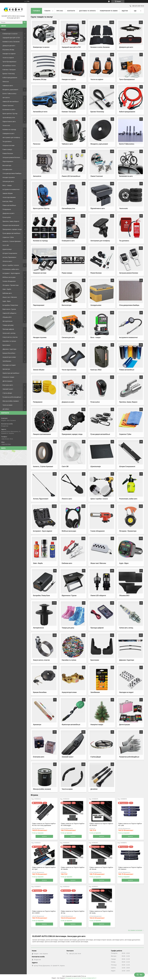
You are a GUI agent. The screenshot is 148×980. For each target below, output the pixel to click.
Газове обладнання (9, 281)
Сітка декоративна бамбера (12, 173)
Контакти (71, 11)
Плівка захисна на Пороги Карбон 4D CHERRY (44, 912)
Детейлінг (6, 409)
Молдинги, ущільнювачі (10, 90)
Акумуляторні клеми (9, 357)
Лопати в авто (7, 261)
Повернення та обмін (109, 11)
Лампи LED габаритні (9, 313)
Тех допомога (7, 141)
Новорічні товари (8, 377)
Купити (44, 836)
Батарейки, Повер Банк (10, 305)
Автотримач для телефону (11, 137)
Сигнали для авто (8, 181)
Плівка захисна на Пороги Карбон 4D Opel (44, 868)
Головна (36, 11)
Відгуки (125, 11)
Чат (139, 975)
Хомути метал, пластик (10, 337)
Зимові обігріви (8, 193)
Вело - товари (7, 185)
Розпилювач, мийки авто (11, 269)
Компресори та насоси (10, 34)
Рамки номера (7, 149)
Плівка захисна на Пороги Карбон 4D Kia (73, 912)
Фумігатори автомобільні (11, 373)
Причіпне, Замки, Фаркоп (11, 221)
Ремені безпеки (8, 153)
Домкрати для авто (9, 46)
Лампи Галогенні (8, 105)
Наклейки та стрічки (9, 341)
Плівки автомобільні (9, 205)
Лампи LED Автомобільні (11, 101)
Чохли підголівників (9, 197)
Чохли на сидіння (8, 58)
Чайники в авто (8, 86)
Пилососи (6, 82)
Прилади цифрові (8, 329)
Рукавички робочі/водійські (12, 397)
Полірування (7, 209)
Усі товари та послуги (135, 930)
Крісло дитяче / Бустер (10, 113)
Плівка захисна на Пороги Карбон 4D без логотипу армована (44, 824)
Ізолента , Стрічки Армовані (12, 241)
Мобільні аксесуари (9, 277)
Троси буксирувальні (9, 62)
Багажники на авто (9, 109)
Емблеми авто (7, 293)
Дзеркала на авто (8, 213)
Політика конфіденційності (89, 978)
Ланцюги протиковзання (11, 225)
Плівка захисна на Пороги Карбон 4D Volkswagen (73, 824)
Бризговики (6, 345)
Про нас (60, 11)
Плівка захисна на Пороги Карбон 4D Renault (101, 824)
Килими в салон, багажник (11, 42)
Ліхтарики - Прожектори (11, 285)
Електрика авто (8, 385)
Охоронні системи (8, 145)
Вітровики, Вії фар (8, 50)
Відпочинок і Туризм (9, 309)
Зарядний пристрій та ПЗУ (11, 38)
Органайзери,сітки (9, 117)
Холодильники (7, 169)
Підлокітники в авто (9, 121)
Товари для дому (8, 325)
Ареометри (6, 369)
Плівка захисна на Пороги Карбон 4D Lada (130, 824)
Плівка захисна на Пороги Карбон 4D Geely (101, 912)
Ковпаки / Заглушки (9, 70)
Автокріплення (7, 321)
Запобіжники (7, 361)
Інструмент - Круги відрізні (11, 273)
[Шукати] (25, 22)
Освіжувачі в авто (8, 133)
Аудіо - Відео (7, 301)
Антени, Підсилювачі (9, 257)
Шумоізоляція (7, 249)
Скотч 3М (6, 245)
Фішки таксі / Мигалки (10, 297)
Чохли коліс (6, 125)
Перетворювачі (8, 161)
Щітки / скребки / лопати (11, 265)
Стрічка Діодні (7, 393)
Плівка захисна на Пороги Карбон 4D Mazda (73, 868)
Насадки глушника (9, 177)
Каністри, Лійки (8, 201)
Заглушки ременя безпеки (11, 157)
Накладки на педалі (9, 365)
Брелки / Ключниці (9, 74)
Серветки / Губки (8, 237)
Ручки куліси (7, 217)
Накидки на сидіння (9, 54)
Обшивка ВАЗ (7, 317)
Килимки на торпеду (9, 129)
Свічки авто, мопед (9, 333)
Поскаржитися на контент (73, 978)
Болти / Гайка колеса (9, 93)
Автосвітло (6, 97)
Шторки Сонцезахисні (10, 253)
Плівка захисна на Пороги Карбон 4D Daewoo (130, 868)
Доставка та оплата (87, 11)
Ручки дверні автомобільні (11, 233)
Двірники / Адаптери (9, 349)
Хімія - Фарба (7, 289)
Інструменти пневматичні (11, 189)
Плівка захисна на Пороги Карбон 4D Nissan (101, 868)
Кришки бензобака (9, 353)
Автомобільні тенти (9, 66)
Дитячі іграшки (7, 381)
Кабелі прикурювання (10, 78)
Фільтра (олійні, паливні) (11, 401)
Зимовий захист (8, 389)
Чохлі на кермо (8, 405)
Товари (4, 30)
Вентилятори (7, 165)
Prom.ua (84, 976)
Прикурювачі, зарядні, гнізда (12, 229)
